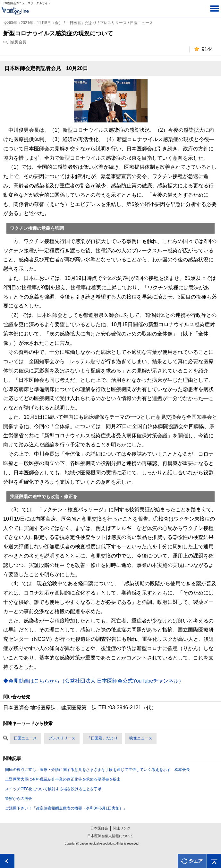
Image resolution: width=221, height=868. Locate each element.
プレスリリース (62, 738)
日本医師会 (99, 828)
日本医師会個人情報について (110, 836)
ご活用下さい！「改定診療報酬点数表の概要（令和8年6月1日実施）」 (66, 808)
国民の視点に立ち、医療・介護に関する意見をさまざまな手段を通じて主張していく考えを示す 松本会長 (98, 770)
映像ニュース (141, 738)
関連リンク (122, 828)
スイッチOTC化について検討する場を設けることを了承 (53, 789)
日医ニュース (25, 738)
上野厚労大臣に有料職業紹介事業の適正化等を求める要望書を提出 (63, 779)
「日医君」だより (102, 738)
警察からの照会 (19, 799)
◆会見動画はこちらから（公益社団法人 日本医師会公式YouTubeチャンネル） (93, 681)
